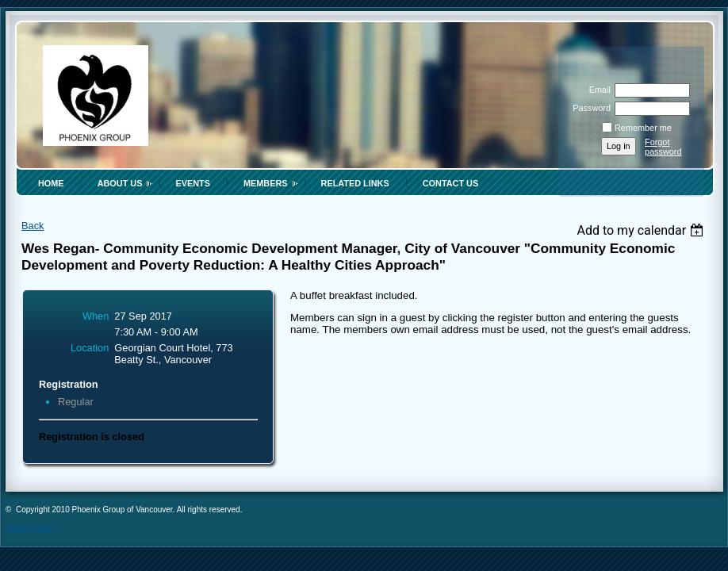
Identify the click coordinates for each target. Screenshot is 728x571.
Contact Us (450, 183)
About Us (120, 183)
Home (51, 183)
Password (589, 108)
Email (597, 90)
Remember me (643, 128)
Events (193, 183)
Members (266, 183)
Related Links (355, 183)
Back (33, 226)
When (96, 316)
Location (90, 348)
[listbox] (642, 230)
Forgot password (663, 147)
